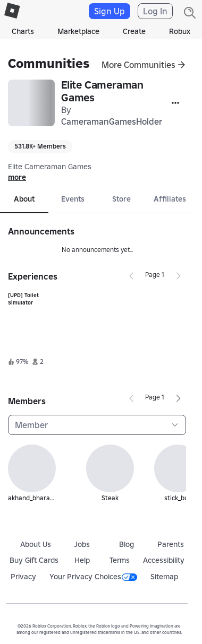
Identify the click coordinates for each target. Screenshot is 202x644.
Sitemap (164, 577)
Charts (23, 31)
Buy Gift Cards (34, 560)
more (17, 177)
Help (82, 560)
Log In (155, 11)
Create (134, 31)
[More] (175, 103)
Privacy (23, 577)
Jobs (82, 544)
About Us (36, 544)
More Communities (138, 65)
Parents (171, 544)
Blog (127, 544)
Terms (120, 560)
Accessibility (164, 560)
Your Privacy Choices (93, 577)
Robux (180, 31)
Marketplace (78, 31)
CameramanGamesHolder (112, 121)
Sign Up (110, 11)
